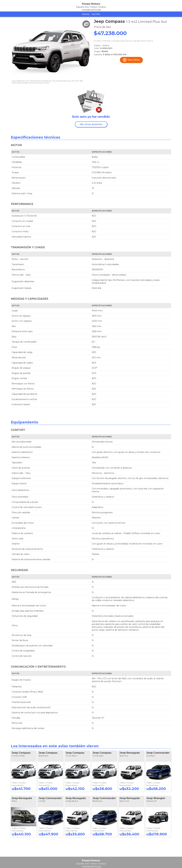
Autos (96, 14)
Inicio (86, 14)
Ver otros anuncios (91, 124)
